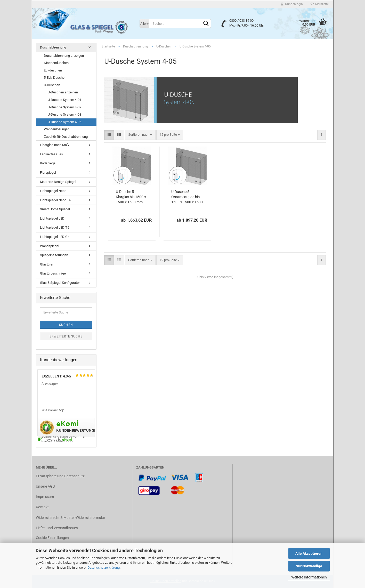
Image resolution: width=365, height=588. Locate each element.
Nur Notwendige (309, 566)
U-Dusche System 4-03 (64, 114)
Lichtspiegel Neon (53, 191)
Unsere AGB (45, 486)
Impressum (45, 497)
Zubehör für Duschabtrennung (66, 137)
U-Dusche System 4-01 (64, 100)
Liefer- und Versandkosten (57, 528)
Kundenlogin (292, 4)
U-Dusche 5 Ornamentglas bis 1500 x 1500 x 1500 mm (187, 197)
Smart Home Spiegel (55, 209)
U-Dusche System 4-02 (64, 107)
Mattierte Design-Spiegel (58, 182)
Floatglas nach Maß (54, 145)
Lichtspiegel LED (52, 218)
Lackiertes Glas (51, 154)
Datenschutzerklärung (104, 567)
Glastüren (47, 264)
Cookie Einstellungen (52, 538)
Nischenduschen (56, 63)
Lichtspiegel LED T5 (55, 227)
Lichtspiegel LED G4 (55, 237)
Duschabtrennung (53, 47)
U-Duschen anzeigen (63, 92)
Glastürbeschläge (53, 273)
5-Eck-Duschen (55, 78)
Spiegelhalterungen (54, 255)
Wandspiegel (50, 246)
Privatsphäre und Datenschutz (60, 476)
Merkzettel (320, 4)
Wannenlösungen (57, 129)
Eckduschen (53, 70)
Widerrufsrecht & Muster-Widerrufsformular (71, 518)
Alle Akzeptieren (309, 553)
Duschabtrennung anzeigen (64, 56)
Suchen (66, 325)
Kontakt (42, 507)
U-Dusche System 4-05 (64, 122)
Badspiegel (48, 163)
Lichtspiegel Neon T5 (55, 200)
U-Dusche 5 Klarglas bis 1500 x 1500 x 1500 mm (131, 197)
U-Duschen (52, 85)
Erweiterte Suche (66, 336)
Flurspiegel (48, 172)
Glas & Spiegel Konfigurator (60, 283)
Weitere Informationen (309, 577)
